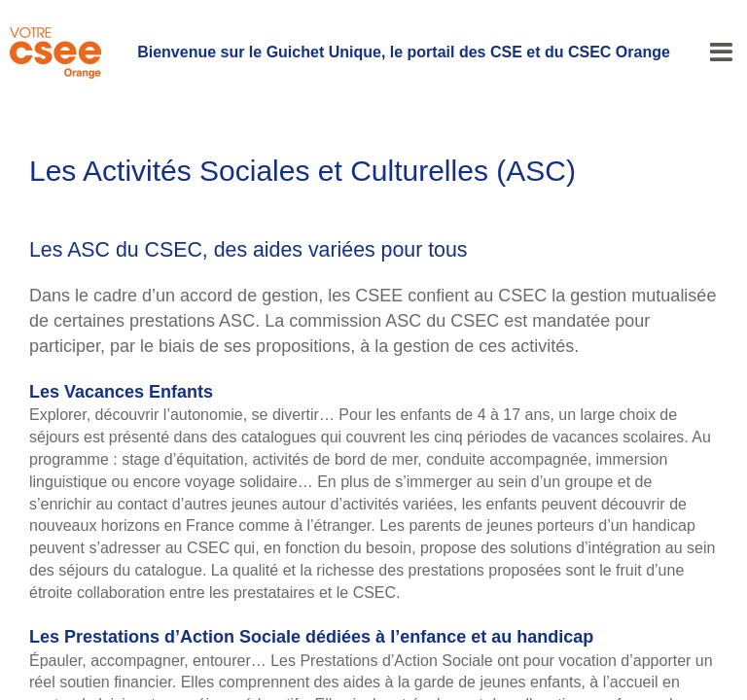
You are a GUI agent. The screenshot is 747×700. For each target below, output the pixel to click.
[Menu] (721, 52)
